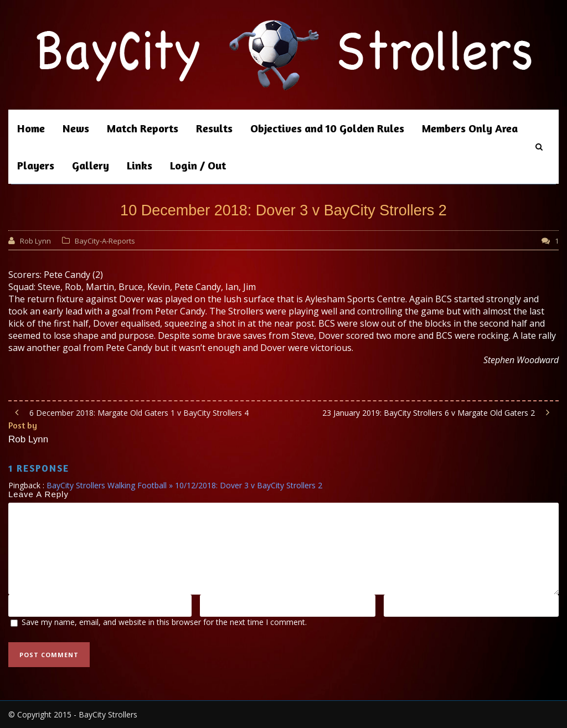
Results (214, 128)
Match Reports (143, 128)
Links (140, 165)
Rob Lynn (35, 241)
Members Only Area (470, 128)
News (76, 128)
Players (36, 165)
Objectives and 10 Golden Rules (327, 128)
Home (31, 128)
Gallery (91, 165)
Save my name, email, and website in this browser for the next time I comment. (164, 622)
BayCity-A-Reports (105, 241)
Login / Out (198, 165)
